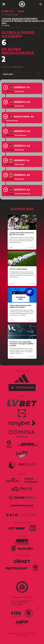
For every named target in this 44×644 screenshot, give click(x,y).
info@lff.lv (19, 605)
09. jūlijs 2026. (22, 247)
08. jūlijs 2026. (22, 320)
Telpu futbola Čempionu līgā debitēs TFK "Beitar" (20, 306)
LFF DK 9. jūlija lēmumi (18, 269)
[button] (21, 74)
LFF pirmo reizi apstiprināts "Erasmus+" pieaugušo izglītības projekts (22, 344)
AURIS (26, 636)
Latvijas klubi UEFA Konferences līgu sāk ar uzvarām (22, 234)
